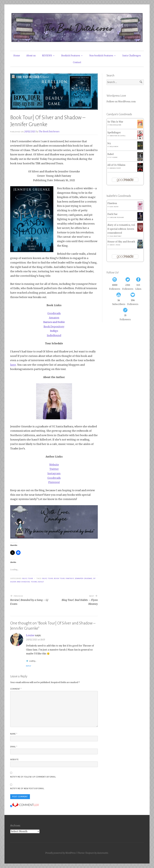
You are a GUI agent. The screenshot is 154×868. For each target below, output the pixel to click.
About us (31, 56)
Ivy (109, 143)
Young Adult (38, 582)
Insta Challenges (132, 56)
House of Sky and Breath (121, 242)
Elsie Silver (114, 207)
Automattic (103, 853)
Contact (77, 62)
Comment (16, 689)
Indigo (54, 331)
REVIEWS (47, 56)
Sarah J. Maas (115, 245)
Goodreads (54, 313)
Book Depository (54, 327)
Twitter (54, 469)
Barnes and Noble (54, 322)
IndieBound (54, 335)
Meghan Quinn (115, 125)
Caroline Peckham (117, 218)
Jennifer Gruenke (84, 578)
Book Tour (59, 578)
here (13, 365)
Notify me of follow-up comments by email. (33, 777)
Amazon (54, 318)
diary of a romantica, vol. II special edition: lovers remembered (121, 229)
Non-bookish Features (101, 56)
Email (14, 747)
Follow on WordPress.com (121, 102)
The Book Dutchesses (49, 132)
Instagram (54, 473)
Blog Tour (28, 578)
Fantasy (70, 578)
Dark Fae (112, 214)
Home (17, 56)
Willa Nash (114, 147)
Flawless (112, 203)
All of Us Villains (116, 165)
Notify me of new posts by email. (27, 789)
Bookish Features (71, 56)
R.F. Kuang (114, 157)
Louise (30, 635)
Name (14, 734)
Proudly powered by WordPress (60, 853)
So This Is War (115, 122)
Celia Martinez (115, 236)
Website (54, 465)
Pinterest (54, 482)
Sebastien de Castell (118, 136)
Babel (111, 154)
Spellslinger (114, 133)
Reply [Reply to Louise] (29, 666)
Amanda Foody (115, 168)
